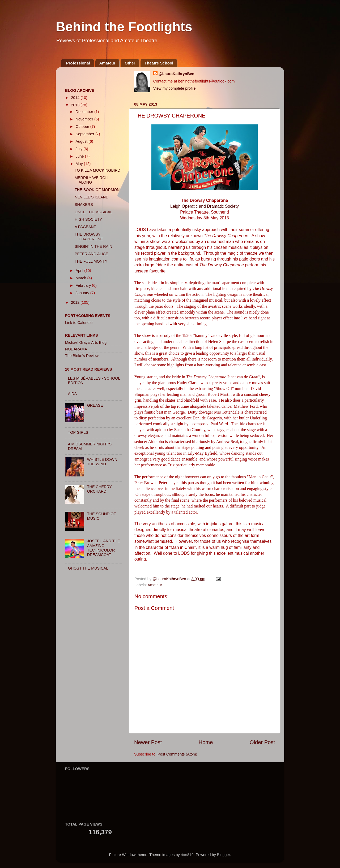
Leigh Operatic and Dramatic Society (205, 206)
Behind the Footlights (124, 27)
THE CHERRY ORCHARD (99, 489)
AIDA (73, 394)
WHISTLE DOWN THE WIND (102, 462)
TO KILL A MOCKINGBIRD (97, 170)
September (86, 134)
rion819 (187, 855)
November (85, 119)
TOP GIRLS (78, 432)
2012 (76, 302)
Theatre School (159, 63)
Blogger (224, 855)
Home (206, 742)
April (80, 271)
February (84, 285)
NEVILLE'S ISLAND (92, 197)
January (83, 293)
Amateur (107, 63)
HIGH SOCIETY (88, 219)
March (82, 278)
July (80, 149)
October (83, 127)
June (80, 156)
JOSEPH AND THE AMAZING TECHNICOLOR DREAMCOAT (104, 548)
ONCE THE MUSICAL (93, 212)
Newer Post (148, 742)
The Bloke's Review (82, 356)
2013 (76, 105)
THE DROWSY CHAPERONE (89, 236)
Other (130, 63)
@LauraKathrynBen (177, 74)
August (82, 141)
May (80, 164)
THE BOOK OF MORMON (97, 190)
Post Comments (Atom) (177, 754)
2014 (76, 98)
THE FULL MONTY (91, 261)
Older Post (262, 742)
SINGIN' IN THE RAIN (93, 246)
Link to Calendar (79, 323)
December (85, 112)
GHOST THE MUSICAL (88, 568)
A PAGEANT (85, 227)
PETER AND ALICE (91, 254)
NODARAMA (76, 349)
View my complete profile (175, 88)
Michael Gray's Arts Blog (86, 342)
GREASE (95, 405)
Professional (78, 63)
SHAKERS (84, 205)
